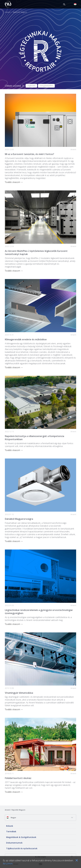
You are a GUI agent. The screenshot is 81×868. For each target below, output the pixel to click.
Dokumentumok (14, 843)
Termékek (11, 831)
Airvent (8, 12)
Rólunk (10, 826)
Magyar (11, 818)
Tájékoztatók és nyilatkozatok (22, 848)
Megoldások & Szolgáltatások (21, 837)
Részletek (8, 864)
